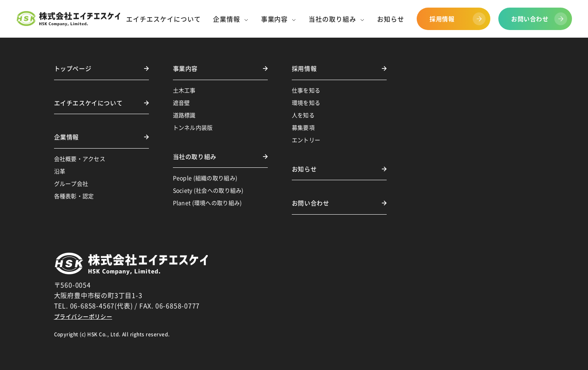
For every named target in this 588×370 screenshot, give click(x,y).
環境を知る (306, 103)
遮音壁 (182, 103)
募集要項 (303, 127)
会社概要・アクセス (80, 159)
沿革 (60, 171)
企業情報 (66, 137)
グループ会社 (71, 183)
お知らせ (304, 169)
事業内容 (185, 68)
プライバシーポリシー (83, 316)
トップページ (73, 68)
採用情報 (304, 68)
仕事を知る (306, 90)
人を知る (303, 115)
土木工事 (184, 90)
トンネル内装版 (193, 127)
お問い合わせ (311, 203)
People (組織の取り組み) (205, 178)
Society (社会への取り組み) (208, 190)
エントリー (306, 140)
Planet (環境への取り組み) (208, 203)
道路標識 (184, 115)
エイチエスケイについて (88, 103)
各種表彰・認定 (74, 196)
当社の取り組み (195, 157)
